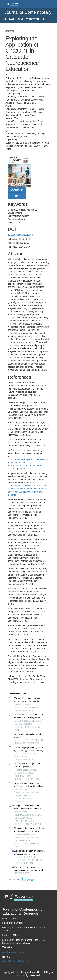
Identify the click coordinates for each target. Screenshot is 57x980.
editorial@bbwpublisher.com (16, 961)
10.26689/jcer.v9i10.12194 (20, 235)
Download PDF (17, 190)
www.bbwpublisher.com (13, 952)
